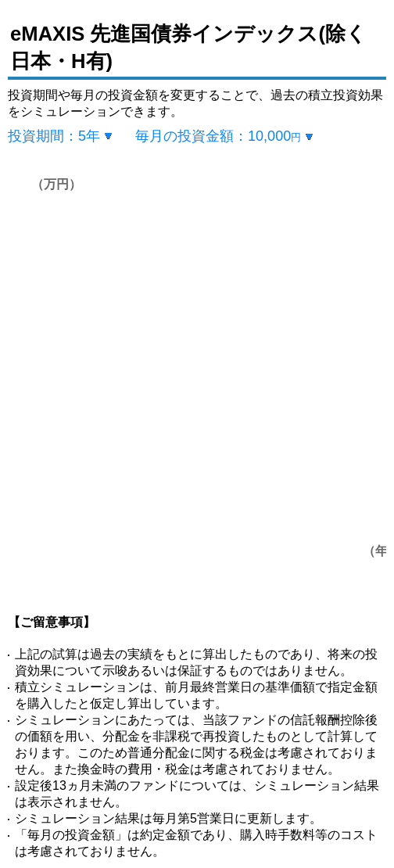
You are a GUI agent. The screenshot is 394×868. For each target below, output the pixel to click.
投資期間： (54, 136)
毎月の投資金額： (218, 136)
